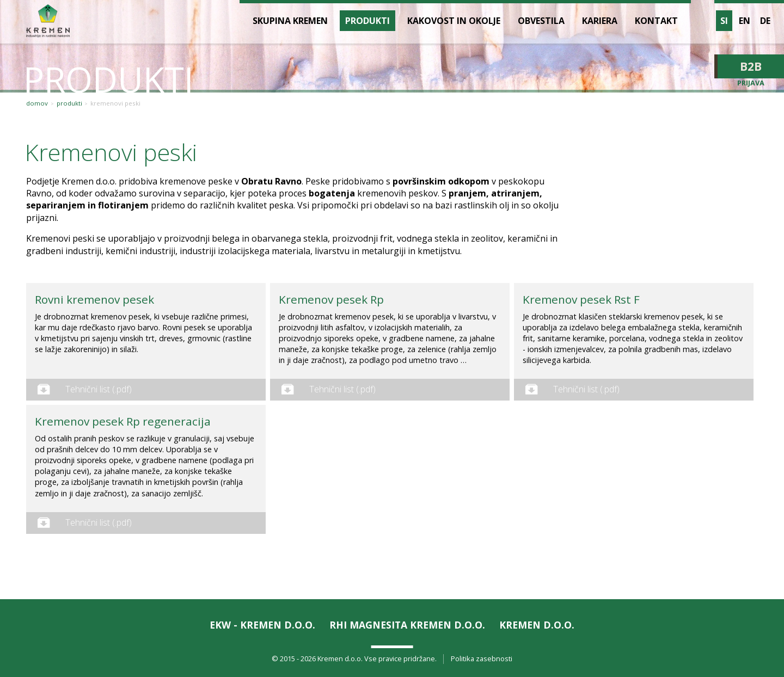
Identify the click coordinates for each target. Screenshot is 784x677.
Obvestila (541, 21)
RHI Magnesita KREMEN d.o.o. (407, 625)
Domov (37, 103)
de (765, 21)
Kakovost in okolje (454, 21)
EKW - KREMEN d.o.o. (262, 625)
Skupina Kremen (290, 21)
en (745, 21)
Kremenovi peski (115, 103)
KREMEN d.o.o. (537, 625)
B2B (751, 66)
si (724, 21)
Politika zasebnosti (482, 659)
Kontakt (656, 21)
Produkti (69, 103)
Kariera (600, 21)
